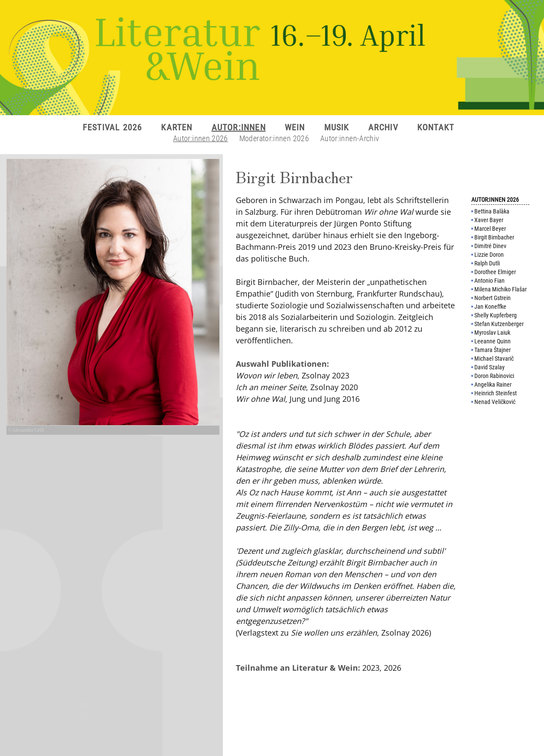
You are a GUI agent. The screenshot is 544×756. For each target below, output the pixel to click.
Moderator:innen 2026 (274, 138)
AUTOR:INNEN (239, 127)
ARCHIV (383, 127)
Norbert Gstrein (492, 298)
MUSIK (337, 127)
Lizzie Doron (489, 255)
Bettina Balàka (492, 211)
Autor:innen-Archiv (350, 138)
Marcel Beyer (490, 229)
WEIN (295, 127)
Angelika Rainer (493, 384)
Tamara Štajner (492, 350)
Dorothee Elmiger (495, 272)
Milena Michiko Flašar (501, 289)
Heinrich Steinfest (496, 393)
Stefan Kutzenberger (499, 324)
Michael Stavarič (494, 359)
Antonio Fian (489, 281)
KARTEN (177, 127)
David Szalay (489, 367)
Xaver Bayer (489, 220)
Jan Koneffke (490, 307)
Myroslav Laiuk (492, 333)
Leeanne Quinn (492, 341)
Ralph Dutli (487, 263)
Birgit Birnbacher (494, 237)
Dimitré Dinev (490, 246)
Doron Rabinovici (494, 376)
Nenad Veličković (495, 402)
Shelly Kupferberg (496, 315)
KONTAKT (436, 127)
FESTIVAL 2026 (113, 127)
